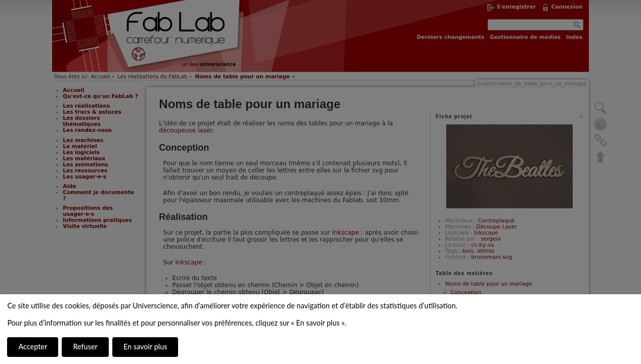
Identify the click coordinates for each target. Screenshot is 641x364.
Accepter (33, 347)
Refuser (85, 347)
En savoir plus (145, 347)
